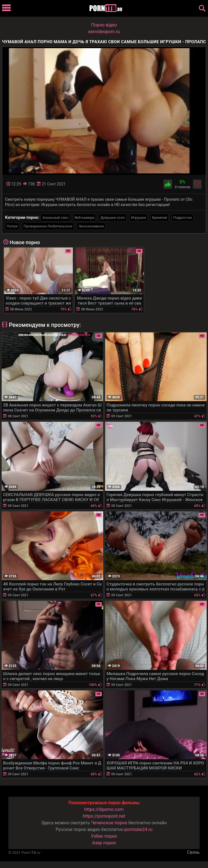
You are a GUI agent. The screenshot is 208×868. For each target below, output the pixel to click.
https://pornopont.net (104, 816)
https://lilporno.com (104, 809)
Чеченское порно (109, 823)
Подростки (182, 218)
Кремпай (159, 218)
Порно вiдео (104, 25)
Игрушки (138, 218)
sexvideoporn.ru (104, 32)
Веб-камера (85, 218)
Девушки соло (113, 218)
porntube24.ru (138, 829)
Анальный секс (55, 218)
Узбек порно (104, 836)
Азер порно (104, 843)
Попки (12, 226)
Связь (193, 852)
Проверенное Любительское (48, 226)
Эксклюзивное (91, 226)
